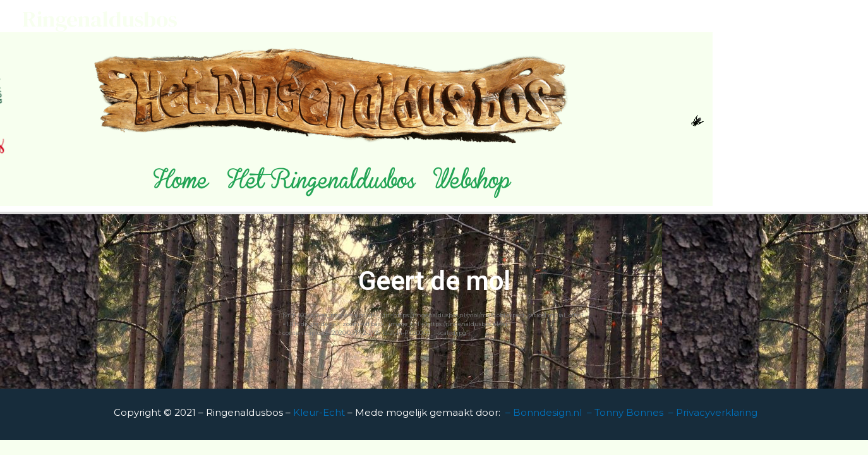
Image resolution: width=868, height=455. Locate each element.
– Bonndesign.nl (544, 412)
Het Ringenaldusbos (321, 185)
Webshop (472, 185)
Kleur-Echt (320, 412)
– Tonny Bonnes (625, 412)
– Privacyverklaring (713, 412)
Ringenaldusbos (100, 19)
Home (181, 185)
